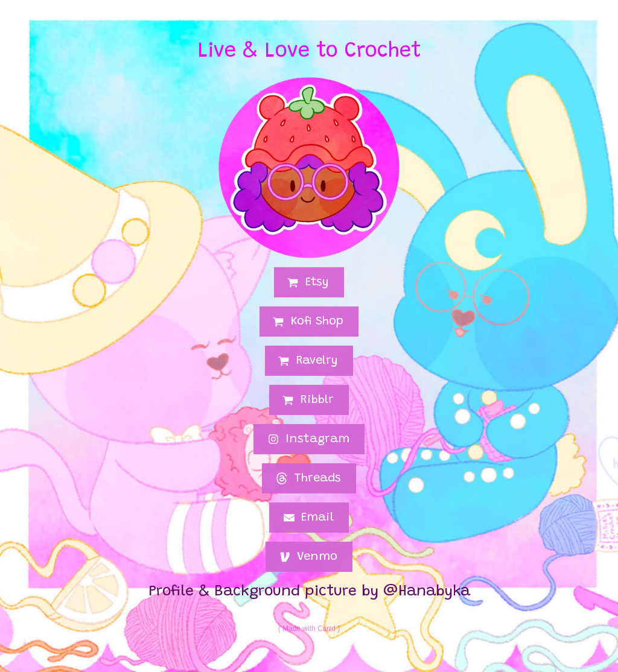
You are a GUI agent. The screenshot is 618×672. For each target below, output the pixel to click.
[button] (309, 282)
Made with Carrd (309, 629)
